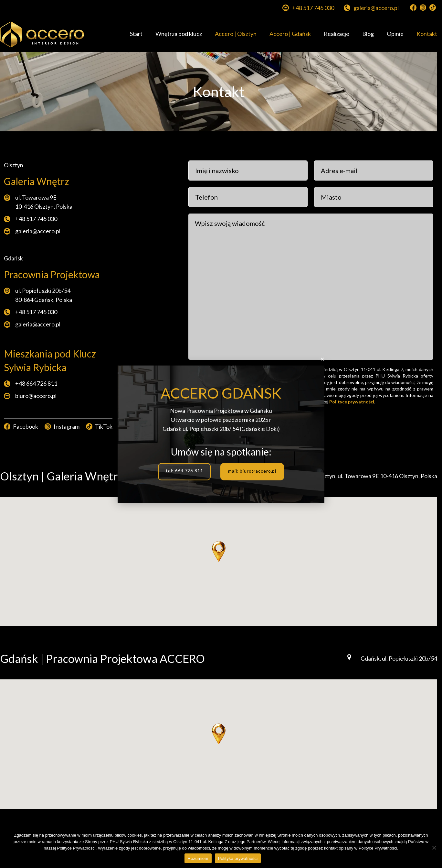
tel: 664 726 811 (184, 471)
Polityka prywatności (238, 858)
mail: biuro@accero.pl (252, 471)
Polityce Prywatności (378, 848)
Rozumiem (198, 858)
